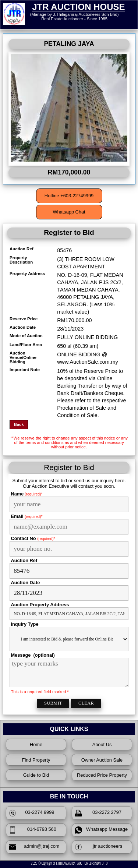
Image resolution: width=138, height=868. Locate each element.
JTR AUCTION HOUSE (78, 7)
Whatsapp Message (101, 830)
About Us (102, 744)
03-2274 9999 (32, 813)
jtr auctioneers (99, 847)
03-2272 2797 (98, 813)
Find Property (36, 760)
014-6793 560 (33, 830)
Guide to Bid (36, 775)
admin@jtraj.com (34, 847)
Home (36, 744)
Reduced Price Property (102, 775)
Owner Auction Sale (102, 760)
